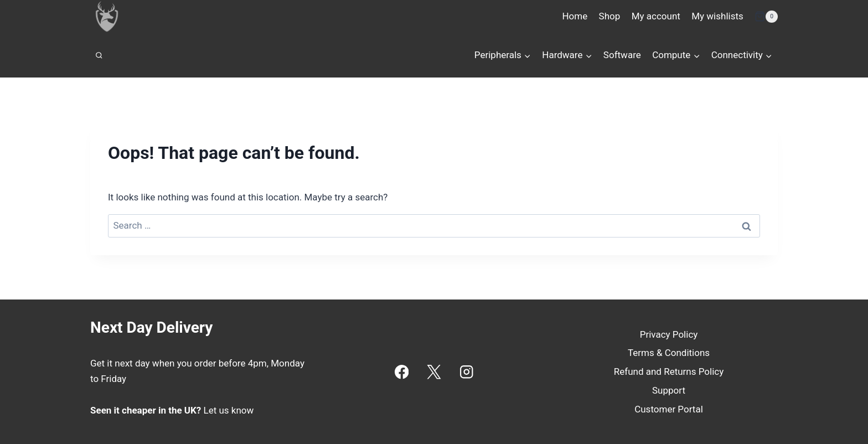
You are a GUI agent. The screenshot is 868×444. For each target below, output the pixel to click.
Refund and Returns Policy (669, 371)
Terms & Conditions (669, 353)
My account (656, 16)
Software (622, 55)
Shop (610, 16)
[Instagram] (466, 372)
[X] (434, 372)
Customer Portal (669, 409)
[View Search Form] (99, 55)
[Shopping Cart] (766, 17)
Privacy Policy (669, 334)
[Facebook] (402, 372)
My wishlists (717, 16)
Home (575, 16)
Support (669, 390)
